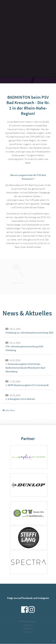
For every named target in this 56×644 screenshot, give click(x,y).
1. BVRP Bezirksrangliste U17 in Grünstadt (27, 385)
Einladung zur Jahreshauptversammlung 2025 (29, 333)
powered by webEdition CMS (53, 641)
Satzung (28, 632)
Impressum (28, 625)
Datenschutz (28, 628)
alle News (9, 410)
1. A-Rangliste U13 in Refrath (20, 399)
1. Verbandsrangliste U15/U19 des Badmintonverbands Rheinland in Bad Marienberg (25, 368)
